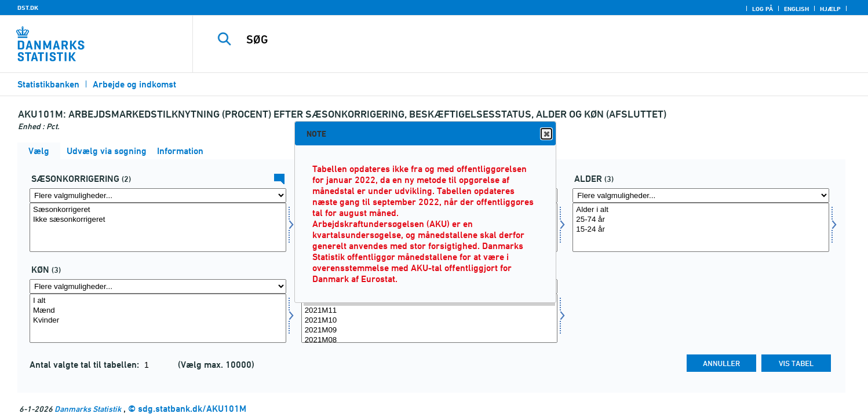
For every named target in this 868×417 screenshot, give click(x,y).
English (796, 9)
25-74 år (701, 220)
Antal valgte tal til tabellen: (85, 365)
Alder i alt (701, 210)
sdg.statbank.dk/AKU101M (192, 409)
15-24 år (701, 230)
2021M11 (430, 311)
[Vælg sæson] (158, 227)
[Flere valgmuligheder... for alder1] (701, 195)
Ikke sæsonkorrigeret (158, 220)
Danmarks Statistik (88, 409)
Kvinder (158, 321)
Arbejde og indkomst (134, 84)
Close (546, 134)
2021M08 (430, 340)
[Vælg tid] (430, 318)
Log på (763, 9)
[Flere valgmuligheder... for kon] (158, 286)
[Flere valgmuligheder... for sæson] (158, 195)
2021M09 (430, 330)
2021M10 (430, 321)
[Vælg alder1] (701, 227)
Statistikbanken (48, 84)
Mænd (158, 311)
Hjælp (830, 9)
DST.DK (28, 8)
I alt (158, 301)
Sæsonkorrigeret (158, 210)
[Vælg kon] (158, 318)
